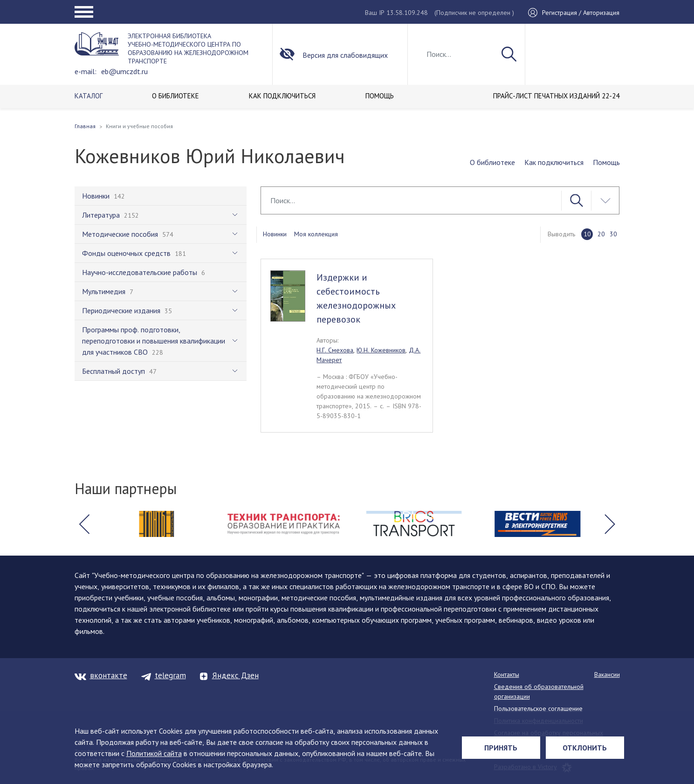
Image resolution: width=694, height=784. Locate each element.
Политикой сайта (154, 753)
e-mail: (86, 71)
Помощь (606, 162)
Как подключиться (554, 162)
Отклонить (585, 748)
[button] (84, 524)
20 (601, 234)
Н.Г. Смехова (335, 350)
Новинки (275, 234)
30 (613, 234)
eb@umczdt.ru (124, 71)
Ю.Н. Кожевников (381, 350)
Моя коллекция (316, 234)
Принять (501, 748)
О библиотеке (492, 162)
